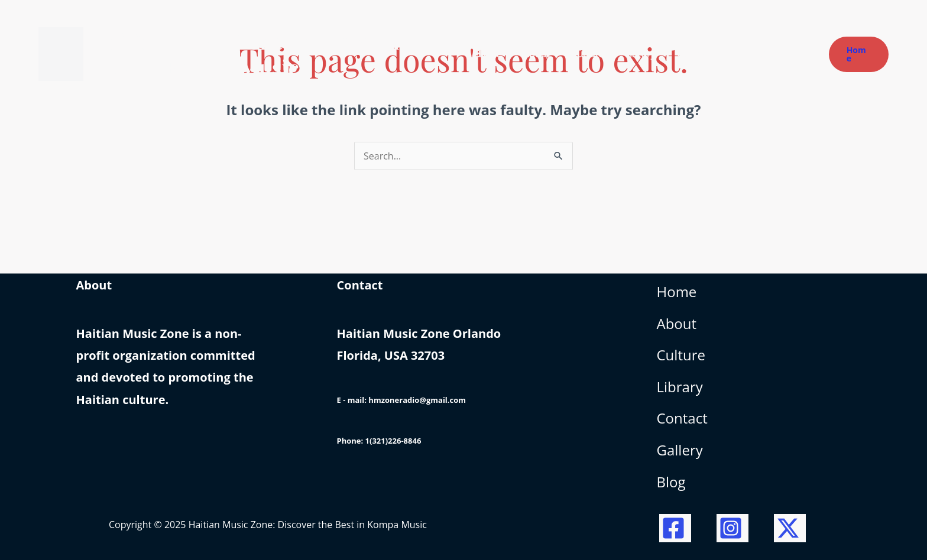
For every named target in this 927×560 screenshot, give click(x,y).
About (677, 323)
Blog (671, 482)
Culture (681, 355)
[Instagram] (732, 528)
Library (680, 387)
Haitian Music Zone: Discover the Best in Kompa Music (255, 53)
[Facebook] (675, 528)
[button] (859, 54)
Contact (682, 418)
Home (677, 292)
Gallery (680, 450)
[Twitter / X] (790, 528)
